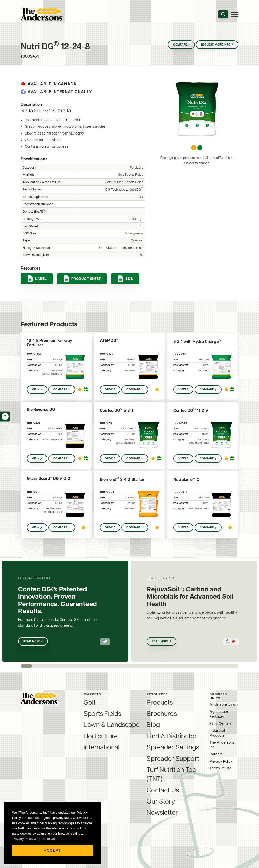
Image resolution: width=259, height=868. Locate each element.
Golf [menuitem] (90, 703)
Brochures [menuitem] (162, 714)
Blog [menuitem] (153, 725)
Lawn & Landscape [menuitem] (112, 725)
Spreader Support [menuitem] (173, 759)
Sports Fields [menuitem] (102, 714)
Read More (32, 642)
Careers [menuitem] (216, 755)
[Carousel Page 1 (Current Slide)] (194, 148)
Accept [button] (53, 850)
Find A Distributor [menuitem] (172, 737)
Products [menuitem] (160, 703)
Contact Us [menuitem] (163, 791)
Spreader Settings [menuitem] (173, 748)
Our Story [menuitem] (161, 802)
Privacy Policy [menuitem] (221, 762)
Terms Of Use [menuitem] (221, 769)
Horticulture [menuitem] (101, 737)
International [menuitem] (102, 748)
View (36, 390)
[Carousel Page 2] (200, 148)
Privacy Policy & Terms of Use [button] (35, 839)
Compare (180, 45)
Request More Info (216, 45)
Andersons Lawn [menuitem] (223, 705)
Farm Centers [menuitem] (221, 724)
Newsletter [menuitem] (162, 813)
